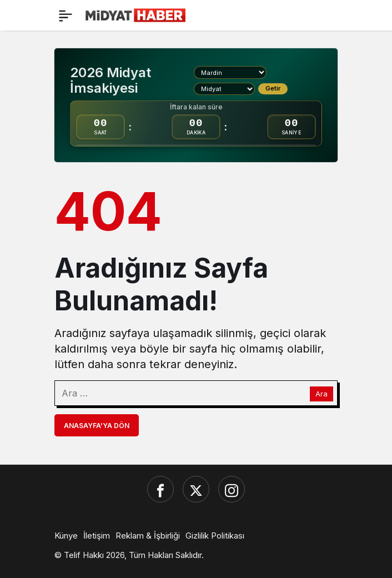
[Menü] (66, 16)
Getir (273, 88)
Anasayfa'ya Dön (97, 426)
